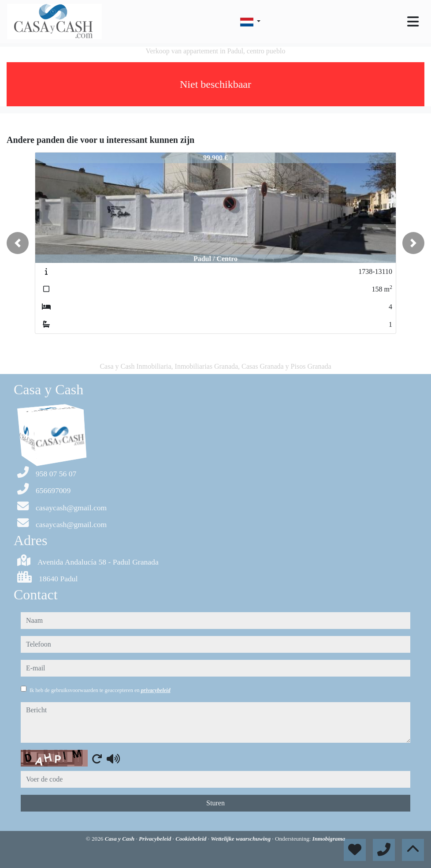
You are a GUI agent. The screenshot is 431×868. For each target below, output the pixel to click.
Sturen (215, 803)
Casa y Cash (121, 839)
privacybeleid (156, 690)
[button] (18, 243)
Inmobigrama (329, 839)
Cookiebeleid (192, 839)
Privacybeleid (156, 839)
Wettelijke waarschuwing (241, 839)
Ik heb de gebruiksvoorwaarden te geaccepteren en (100, 690)
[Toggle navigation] (413, 22)
